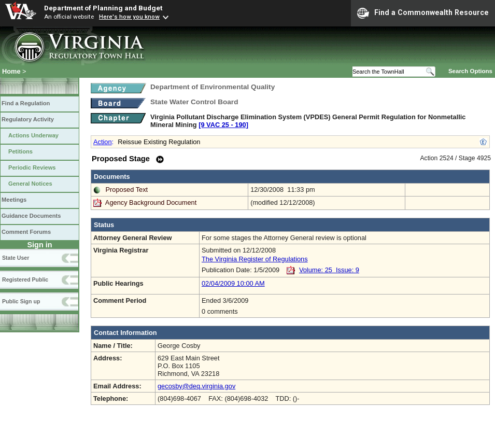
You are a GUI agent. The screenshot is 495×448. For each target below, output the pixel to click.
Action (103, 142)
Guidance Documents (31, 216)
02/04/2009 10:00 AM (233, 283)
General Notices (30, 184)
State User (16, 258)
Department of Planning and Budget (103, 8)
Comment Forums (26, 232)
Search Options (470, 71)
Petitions (20, 151)
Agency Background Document (151, 202)
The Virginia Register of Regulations (255, 259)
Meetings (14, 200)
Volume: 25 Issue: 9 (329, 270)
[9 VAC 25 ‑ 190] (223, 125)
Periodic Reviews (32, 167)
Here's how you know (129, 17)
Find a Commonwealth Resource (423, 13)
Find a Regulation (26, 103)
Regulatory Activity (28, 119)
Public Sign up (21, 301)
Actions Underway (33, 135)
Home (11, 71)
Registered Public (25, 279)
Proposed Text (127, 190)
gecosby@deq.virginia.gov (196, 386)
